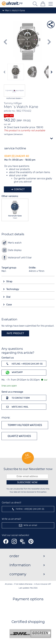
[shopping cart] (43, 4)
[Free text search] (35, 4)
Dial (9, 297)
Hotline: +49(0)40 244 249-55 (24, 364)
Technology (13, 289)
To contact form (17, 398)
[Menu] (51, 4)
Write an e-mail (17, 407)
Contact (19, 189)
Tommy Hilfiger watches (25, 425)
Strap (10, 281)
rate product (15, 333)
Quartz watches (19, 436)
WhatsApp (14, 373)
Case (9, 305)
